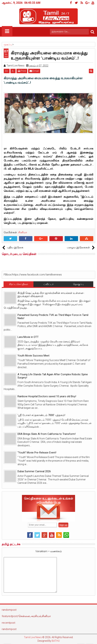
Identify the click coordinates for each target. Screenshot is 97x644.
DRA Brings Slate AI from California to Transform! (47, 434)
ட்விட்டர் (48, 284)
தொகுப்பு (78, 284)
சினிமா (23, 232)
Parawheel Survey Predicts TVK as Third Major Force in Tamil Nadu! (53, 317)
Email (34, 71)
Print (22, 71)
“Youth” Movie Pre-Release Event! (37, 453)
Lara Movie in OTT (28, 337)
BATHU (56, 641)
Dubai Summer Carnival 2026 (34, 471)
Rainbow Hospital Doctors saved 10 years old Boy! (47, 396)
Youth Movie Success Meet (33, 356)
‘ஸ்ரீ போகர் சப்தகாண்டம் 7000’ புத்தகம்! (41, 415)
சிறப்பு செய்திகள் (19, 284)
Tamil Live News (33, 637)
